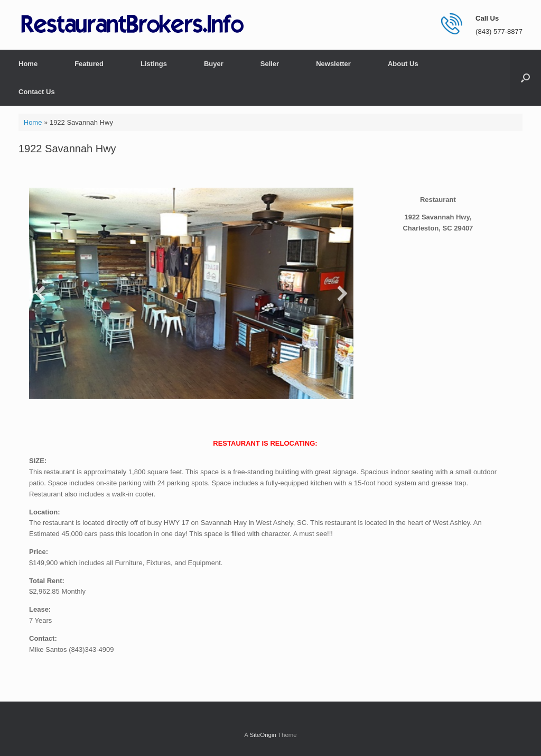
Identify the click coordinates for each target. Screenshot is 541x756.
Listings (154, 64)
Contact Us (37, 92)
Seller (270, 64)
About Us (403, 64)
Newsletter (333, 64)
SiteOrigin (263, 735)
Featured (89, 64)
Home (28, 64)
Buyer (214, 64)
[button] (525, 78)
